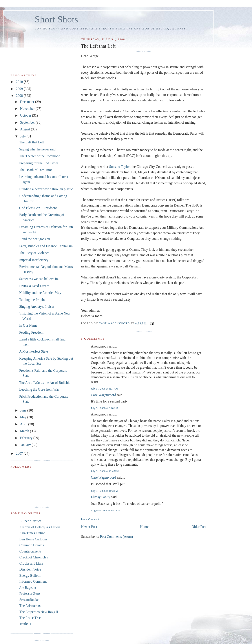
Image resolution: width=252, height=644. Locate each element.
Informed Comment (33, 581)
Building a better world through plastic (46, 189)
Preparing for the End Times (39, 163)
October (26, 115)
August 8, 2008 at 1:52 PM (105, 510)
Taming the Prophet (33, 300)
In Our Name (28, 325)
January (26, 445)
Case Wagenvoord (103, 395)
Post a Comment (90, 519)
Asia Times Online (32, 533)
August (25, 129)
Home (144, 527)
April (24, 424)
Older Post (199, 527)
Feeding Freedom (31, 332)
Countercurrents (30, 551)
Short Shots (56, 19)
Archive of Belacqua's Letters (40, 527)
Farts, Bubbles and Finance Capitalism (46, 246)
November (28, 109)
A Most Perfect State (34, 351)
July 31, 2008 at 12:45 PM (105, 471)
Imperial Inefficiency (34, 260)
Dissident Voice (30, 569)
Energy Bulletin (30, 575)
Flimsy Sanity (100, 497)
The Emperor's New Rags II (39, 612)
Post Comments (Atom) (116, 537)
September (28, 122)
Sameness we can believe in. (39, 279)
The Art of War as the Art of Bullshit (44, 383)
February (27, 438)
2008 (20, 96)
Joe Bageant (28, 588)
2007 (20, 453)
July (23, 136)
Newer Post (89, 527)
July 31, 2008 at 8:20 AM (104, 408)
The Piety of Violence (34, 253)
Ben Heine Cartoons (33, 539)
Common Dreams (32, 545)
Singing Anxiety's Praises (37, 306)
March (25, 431)
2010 (20, 82)
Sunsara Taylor (119, 167)
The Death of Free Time (36, 170)
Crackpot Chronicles (34, 557)
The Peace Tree (30, 618)
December (28, 102)
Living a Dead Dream (34, 286)
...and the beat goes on (35, 239)
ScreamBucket (29, 600)
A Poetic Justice (30, 521)
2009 (20, 89)
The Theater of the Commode (40, 156)
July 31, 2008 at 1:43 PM (104, 491)
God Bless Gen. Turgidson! (38, 208)
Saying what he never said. (38, 149)
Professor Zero (30, 594)
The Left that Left (31, 142)
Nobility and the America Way (40, 293)
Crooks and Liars (31, 563)
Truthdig (25, 624)
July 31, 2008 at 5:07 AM (104, 389)
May (24, 417)
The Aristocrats (30, 606)
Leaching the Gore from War (39, 389)
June (24, 410)
